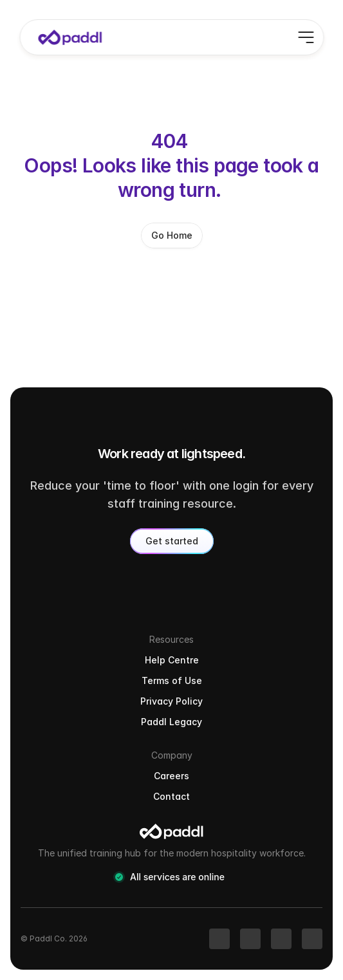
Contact (171, 796)
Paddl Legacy (171, 722)
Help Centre (172, 660)
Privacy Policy (171, 701)
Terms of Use (172, 680)
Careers (171, 776)
